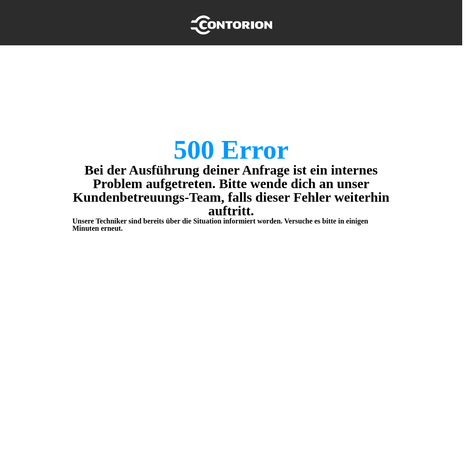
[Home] (231, 23)
